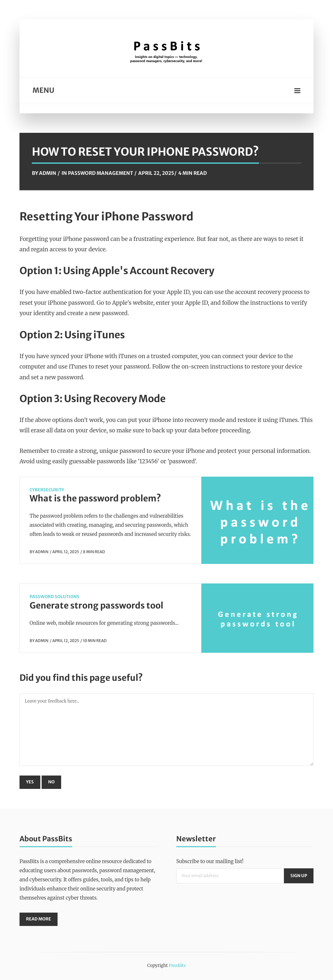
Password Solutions (54, 597)
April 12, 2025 (66, 552)
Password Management (100, 173)
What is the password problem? (95, 498)
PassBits (177, 966)
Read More (39, 919)
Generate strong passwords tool (96, 605)
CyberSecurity (47, 490)
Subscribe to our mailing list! (210, 861)
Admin (48, 173)
